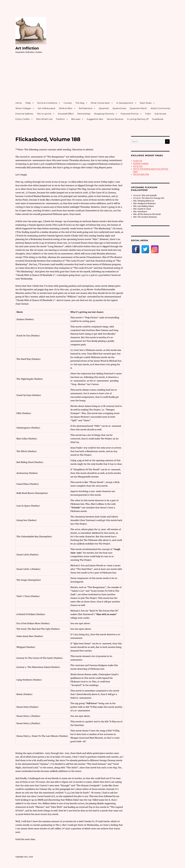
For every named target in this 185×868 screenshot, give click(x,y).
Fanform (61, 119)
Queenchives (119, 108)
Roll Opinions (86, 108)
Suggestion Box (95, 119)
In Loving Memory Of (138, 119)
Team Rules (146, 103)
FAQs (28, 103)
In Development (125, 103)
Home (19, 103)
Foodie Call (138, 161)
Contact (68, 103)
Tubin (148, 114)
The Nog (80, 103)
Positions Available (141, 164)
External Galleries (24, 114)
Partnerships (84, 114)
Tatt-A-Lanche (44, 114)
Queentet (104, 108)
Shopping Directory (104, 114)
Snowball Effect (66, 114)
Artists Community (160, 108)
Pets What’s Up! (44, 119)
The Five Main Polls (141, 174)
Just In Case (138, 166)
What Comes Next (100, 103)
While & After (66, 108)
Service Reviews (115, 119)
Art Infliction (27, 48)
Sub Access (160, 114)
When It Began (23, 108)
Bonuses (76, 119)
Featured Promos (130, 114)
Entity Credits (23, 119)
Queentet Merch (138, 108)
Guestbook (158, 119)
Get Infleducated (46, 108)
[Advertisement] (93, 80)
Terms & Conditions (47, 103)
